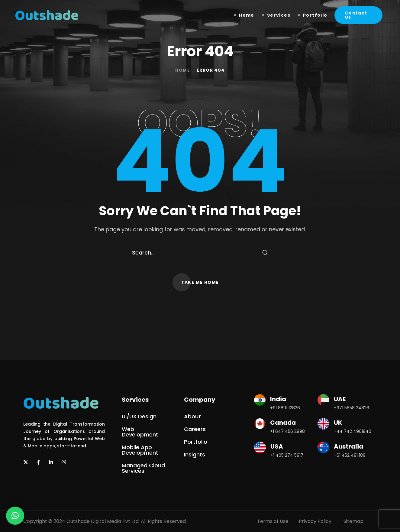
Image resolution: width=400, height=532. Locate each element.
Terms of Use (273, 521)
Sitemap (353, 521)
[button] (358, 15)
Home (183, 70)
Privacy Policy (315, 521)
